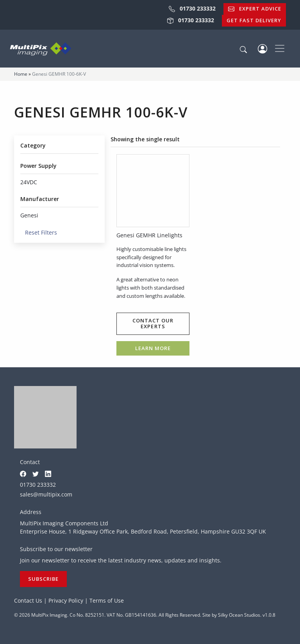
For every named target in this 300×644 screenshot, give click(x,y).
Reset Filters (39, 232)
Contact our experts (153, 324)
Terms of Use (107, 600)
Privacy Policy (66, 600)
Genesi (29, 215)
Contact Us (28, 600)
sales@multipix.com (46, 494)
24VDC (29, 182)
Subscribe (43, 579)
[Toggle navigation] (280, 48)
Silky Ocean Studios (239, 615)
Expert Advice (255, 9)
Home (21, 74)
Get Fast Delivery (254, 20)
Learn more (153, 348)
